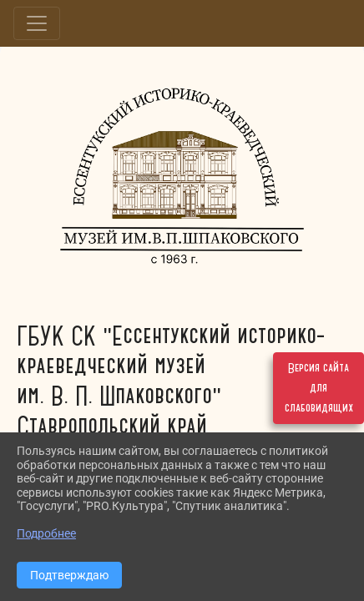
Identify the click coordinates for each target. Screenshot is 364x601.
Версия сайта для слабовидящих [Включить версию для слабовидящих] (319, 388)
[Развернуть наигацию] (37, 23)
